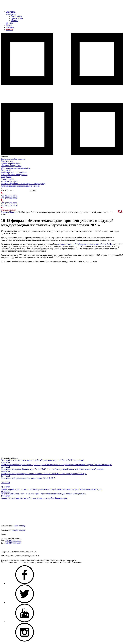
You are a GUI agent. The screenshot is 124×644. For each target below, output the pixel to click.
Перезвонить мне (8, 210)
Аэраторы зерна (8, 179)
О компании (11, 14)
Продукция (11, 12)
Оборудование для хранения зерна (15, 168)
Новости (15, 21)
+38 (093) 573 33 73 (9, 196)
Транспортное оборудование (13, 159)
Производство (17, 18)
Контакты (10, 27)
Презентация (16, 16)
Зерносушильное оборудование (14, 175)
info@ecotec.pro (19, 530)
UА (120, 211)
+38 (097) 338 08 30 (9, 198)
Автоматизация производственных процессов (20, 186)
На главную (6, 170)
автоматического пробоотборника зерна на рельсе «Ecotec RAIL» (85, 244)
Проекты (10, 23)
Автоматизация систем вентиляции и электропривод (23, 184)
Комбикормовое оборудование (14, 172)
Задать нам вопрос (9, 547)
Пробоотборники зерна (11, 163)
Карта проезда (20, 526)
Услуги (9, 25)
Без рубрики (6, 177)
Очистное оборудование (11, 166)
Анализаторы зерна (9, 181)
